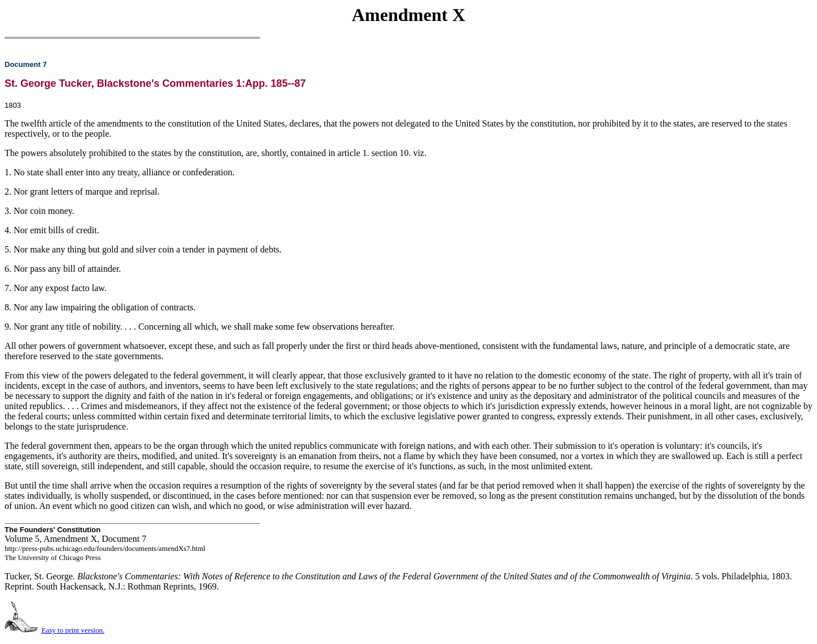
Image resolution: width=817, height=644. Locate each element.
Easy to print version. (73, 630)
